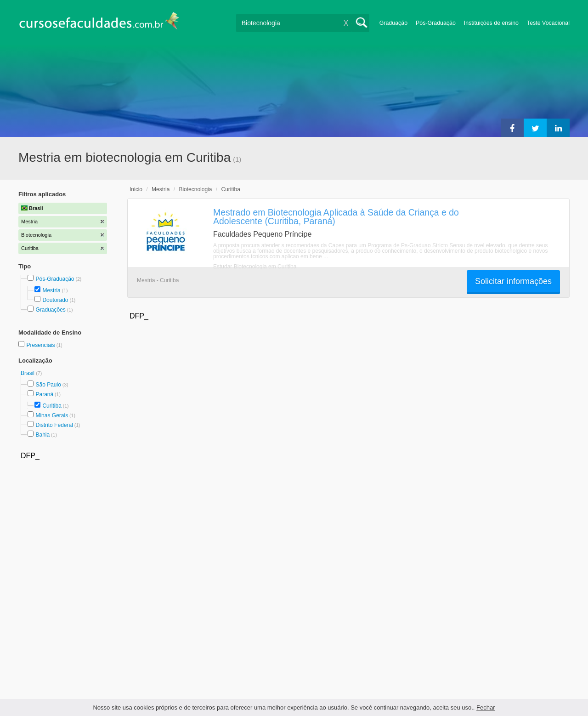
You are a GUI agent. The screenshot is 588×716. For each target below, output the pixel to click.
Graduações (50, 310)
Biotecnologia (195, 189)
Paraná (44, 394)
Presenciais (41, 345)
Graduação (393, 23)
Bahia (42, 435)
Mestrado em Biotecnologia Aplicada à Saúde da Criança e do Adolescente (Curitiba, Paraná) (336, 217)
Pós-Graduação (436, 23)
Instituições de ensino (491, 23)
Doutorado (55, 300)
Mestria (51, 290)
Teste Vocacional (548, 23)
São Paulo (48, 385)
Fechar (486, 707)
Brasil (28, 373)
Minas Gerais (52, 415)
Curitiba (52, 406)
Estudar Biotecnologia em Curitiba (255, 267)
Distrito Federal (54, 425)
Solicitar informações (513, 281)
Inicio (136, 189)
